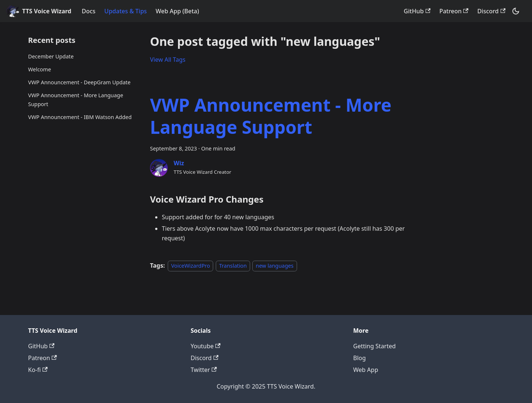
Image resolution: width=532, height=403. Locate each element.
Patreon (454, 11)
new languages (274, 266)
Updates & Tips (125, 11)
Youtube (206, 346)
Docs (88, 11)
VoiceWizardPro (190, 266)
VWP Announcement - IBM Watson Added (80, 117)
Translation (233, 266)
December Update (51, 56)
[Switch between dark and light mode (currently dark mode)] (516, 11)
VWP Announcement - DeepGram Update (79, 82)
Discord (491, 11)
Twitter (204, 370)
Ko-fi (38, 370)
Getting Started (374, 346)
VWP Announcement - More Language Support (76, 100)
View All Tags (168, 60)
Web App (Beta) (177, 11)
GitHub (417, 11)
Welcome (40, 69)
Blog (359, 358)
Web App (366, 370)
